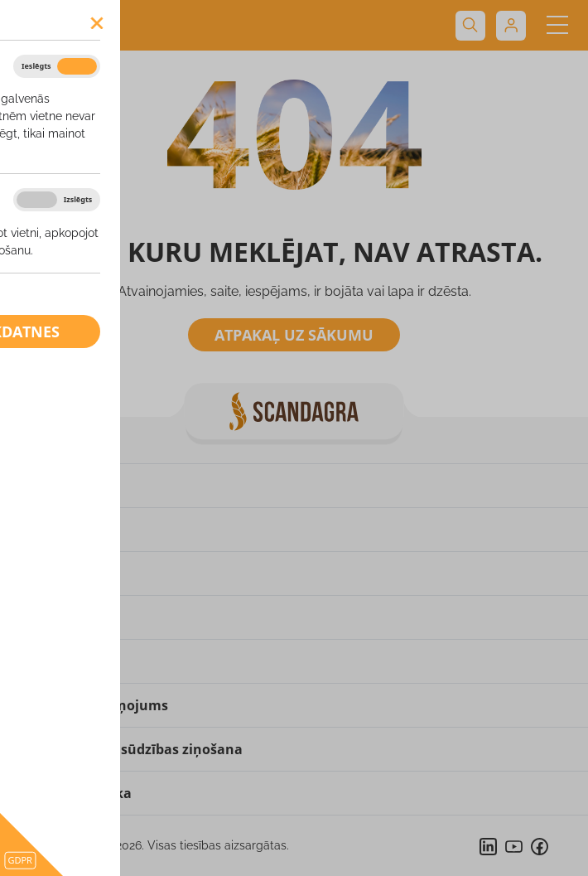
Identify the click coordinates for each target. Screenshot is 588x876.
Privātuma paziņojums (92, 705)
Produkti (46, 574)
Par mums (51, 530)
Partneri (44, 661)
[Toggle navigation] (557, 25)
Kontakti (46, 617)
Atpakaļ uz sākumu (294, 335)
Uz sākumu (54, 486)
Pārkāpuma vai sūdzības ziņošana (130, 749)
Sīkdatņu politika (74, 793)
